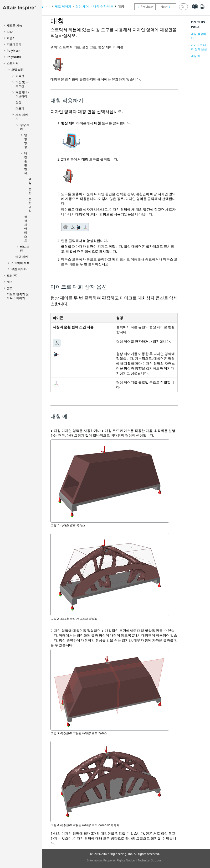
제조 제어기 (63, 6)
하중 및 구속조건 (22, 84)
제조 (10, 282)
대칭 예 (196, 56)
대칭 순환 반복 (26, 163)
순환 (30, 191)
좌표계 (20, 108)
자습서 (11, 38)
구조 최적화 (19, 269)
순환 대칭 (30, 205)
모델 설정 (17, 69)
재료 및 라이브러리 (22, 94)
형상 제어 (82, 6)
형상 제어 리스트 (26, 228)
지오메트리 (14, 44)
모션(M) (12, 275)
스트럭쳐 (13, 63)
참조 (10, 288)
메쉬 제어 (22, 256)
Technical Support (150, 860)
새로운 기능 (14, 25)
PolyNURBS (15, 57)
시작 (10, 32)
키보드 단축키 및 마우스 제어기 (18, 296)
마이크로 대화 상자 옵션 (199, 47)
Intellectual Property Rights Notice (111, 860)
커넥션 (20, 76)
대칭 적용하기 (198, 36)
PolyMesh (14, 51)
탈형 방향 (26, 141)
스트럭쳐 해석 (20, 263)
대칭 (30, 181)
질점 (18, 102)
